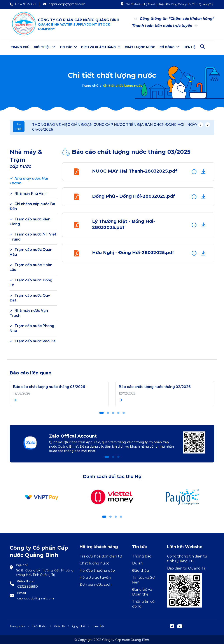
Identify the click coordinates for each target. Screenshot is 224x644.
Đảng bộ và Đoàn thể (142, 591)
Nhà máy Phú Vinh (28, 192)
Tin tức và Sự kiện (143, 579)
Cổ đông (169, 47)
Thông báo (142, 555)
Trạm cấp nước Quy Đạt (30, 297)
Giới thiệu (44, 47)
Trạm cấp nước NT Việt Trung (33, 235)
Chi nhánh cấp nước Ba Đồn (32, 205)
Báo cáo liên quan (31, 372)
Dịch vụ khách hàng (101, 47)
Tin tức (68, 47)
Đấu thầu (141, 569)
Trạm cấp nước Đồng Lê (31, 281)
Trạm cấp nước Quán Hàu (31, 251)
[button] (101, 412)
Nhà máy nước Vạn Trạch (29, 312)
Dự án (137, 562)
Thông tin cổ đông (143, 603)
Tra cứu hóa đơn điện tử (101, 555)
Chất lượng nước (140, 47)
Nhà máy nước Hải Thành (29, 179)
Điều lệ (59, 625)
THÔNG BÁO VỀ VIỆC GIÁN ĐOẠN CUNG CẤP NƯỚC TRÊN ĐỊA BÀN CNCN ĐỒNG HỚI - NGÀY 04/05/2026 (115, 126)
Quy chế (79, 625)
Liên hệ (189, 47)
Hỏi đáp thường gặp (97, 569)
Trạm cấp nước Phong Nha (32, 327)
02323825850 (28, 585)
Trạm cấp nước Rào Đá (33, 340)
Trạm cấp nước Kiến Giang (30, 220)
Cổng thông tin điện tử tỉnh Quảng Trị (187, 557)
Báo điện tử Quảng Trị (187, 567)
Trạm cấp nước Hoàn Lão (31, 266)
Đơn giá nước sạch (96, 583)
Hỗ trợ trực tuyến (95, 576)
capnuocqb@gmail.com (36, 597)
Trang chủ (20, 47)
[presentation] (201, 123)
